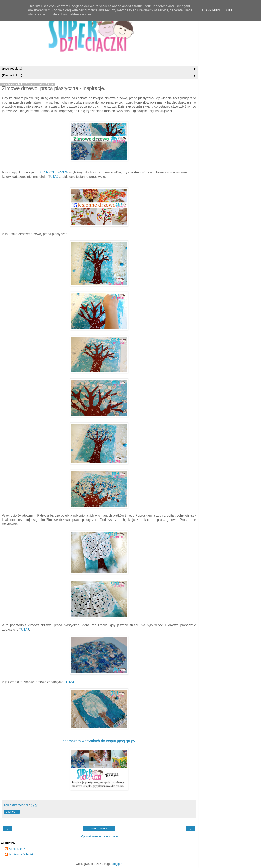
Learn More (211, 10)
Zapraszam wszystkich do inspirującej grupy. (99, 741)
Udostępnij (12, 812)
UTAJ (55, 177)
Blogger (116, 864)
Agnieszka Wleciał (21, 854)
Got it (229, 10)
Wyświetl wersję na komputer (99, 836)
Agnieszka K (17, 849)
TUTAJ (69, 682)
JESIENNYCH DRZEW (51, 172)
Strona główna (99, 829)
